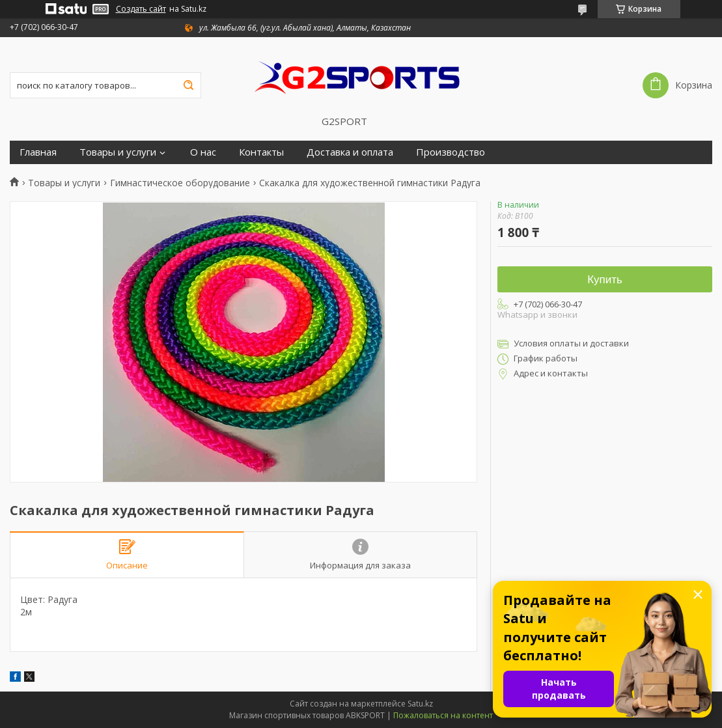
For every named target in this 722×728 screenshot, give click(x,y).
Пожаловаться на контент (443, 715)
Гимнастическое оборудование (180, 183)
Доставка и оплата (350, 152)
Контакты (261, 152)
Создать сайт (141, 9)
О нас (203, 152)
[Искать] (188, 85)
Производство (451, 152)
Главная (38, 152)
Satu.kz (420, 704)
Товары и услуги (118, 152)
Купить (605, 280)
